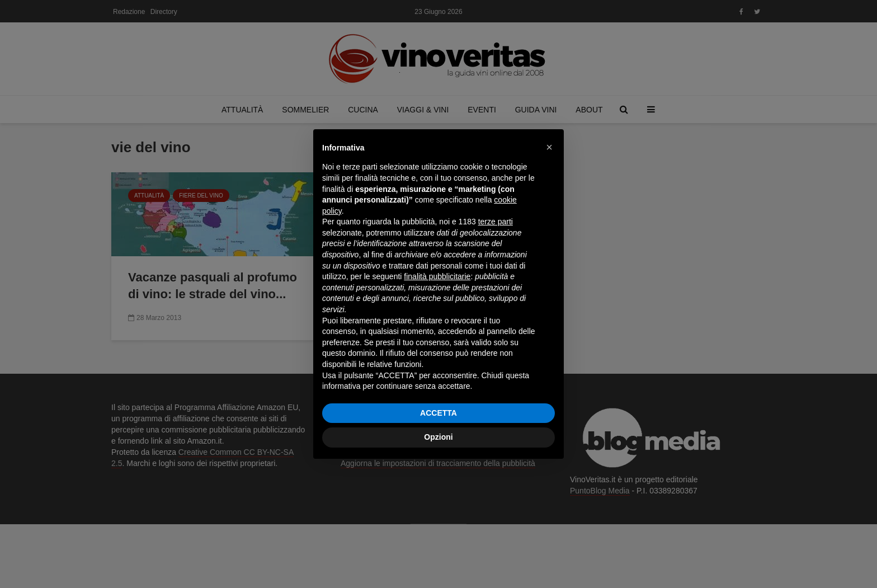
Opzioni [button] (438, 437)
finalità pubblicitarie (437, 276)
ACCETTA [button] (438, 413)
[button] (549, 147)
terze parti (496, 222)
